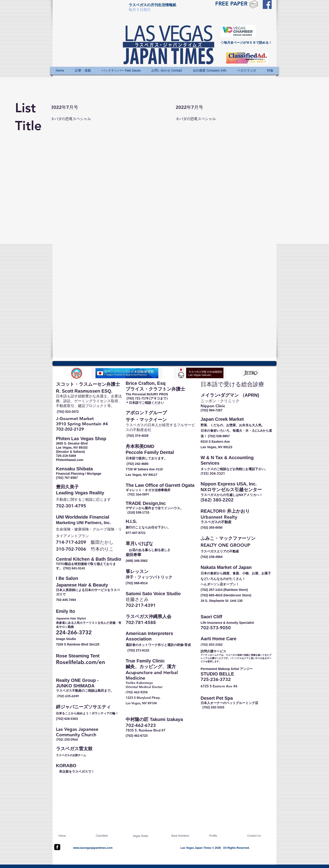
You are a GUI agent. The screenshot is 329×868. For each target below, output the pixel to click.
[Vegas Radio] (144, 836)
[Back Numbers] (182, 836)
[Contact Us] (260, 836)
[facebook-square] (57, 847)
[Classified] (107, 836)
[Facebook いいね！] (267, 33)
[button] (83, 71)
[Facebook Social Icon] (267, 4)
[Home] (76, 836)
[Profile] (222, 836)
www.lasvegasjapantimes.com (93, 848)
